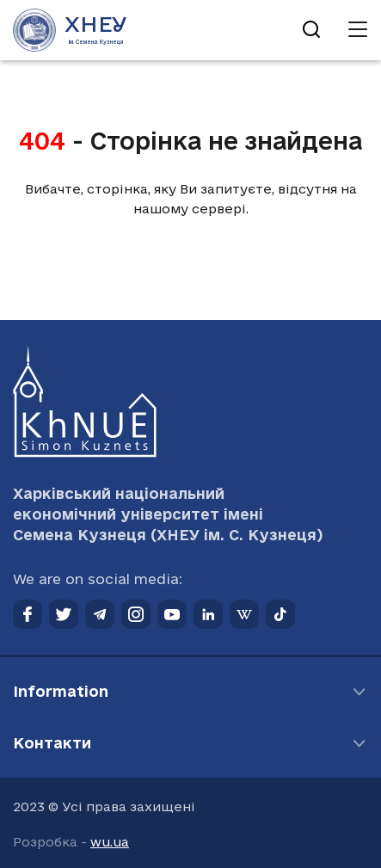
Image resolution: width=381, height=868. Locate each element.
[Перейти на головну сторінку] (70, 30)
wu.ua (110, 842)
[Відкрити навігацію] (358, 30)
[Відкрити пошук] (311, 30)
